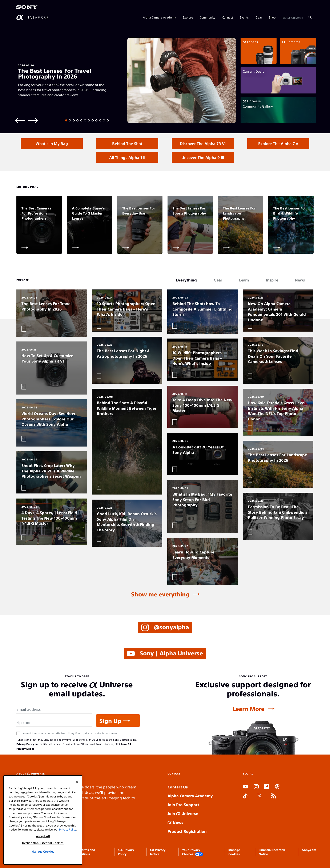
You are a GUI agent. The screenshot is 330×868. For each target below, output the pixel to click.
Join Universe (183, 813)
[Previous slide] (20, 120)
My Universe (293, 17)
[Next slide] (33, 120)
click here (121, 744)
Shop (272, 17)
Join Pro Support (183, 805)
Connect (228, 17)
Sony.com (309, 850)
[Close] (77, 782)
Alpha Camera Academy (159, 17)
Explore (188, 17)
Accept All (43, 836)
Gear (259, 17)
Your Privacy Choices (193, 852)
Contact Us (178, 787)
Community (208, 17)
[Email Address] (54, 709)
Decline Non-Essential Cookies (43, 843)
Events (244, 17)
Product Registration (187, 831)
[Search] (310, 17)
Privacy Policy (25, 744)
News (175, 822)
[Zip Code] (54, 723)
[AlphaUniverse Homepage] (32, 17)
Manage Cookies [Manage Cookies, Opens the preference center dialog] (43, 851)
